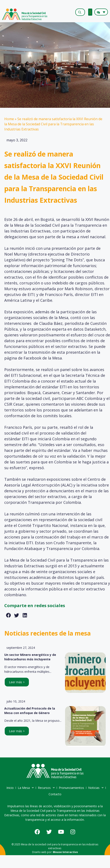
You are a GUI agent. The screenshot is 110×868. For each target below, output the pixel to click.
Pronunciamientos (71, 788)
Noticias (96, 788)
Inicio (10, 788)
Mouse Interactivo (65, 852)
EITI (25, 439)
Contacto (55, 794)
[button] (90, 12)
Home (9, 119)
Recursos (46, 788)
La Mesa (26, 788)
